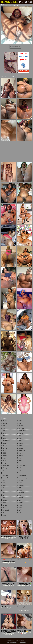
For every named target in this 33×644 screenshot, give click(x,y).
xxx (19, 513)
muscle (20, 443)
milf (19, 436)
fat (2, 488)
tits (19, 495)
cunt (3, 480)
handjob (4, 505)
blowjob (4, 456)
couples (4, 473)
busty (3, 463)
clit (3, 470)
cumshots (5, 478)
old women (21, 451)
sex (19, 470)
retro (19, 463)
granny (4, 500)
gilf (3, 495)
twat (19, 500)
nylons (20, 448)
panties (20, 456)
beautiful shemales (7, 441)
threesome (21, 493)
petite (20, 458)
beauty (4, 443)
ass (3, 428)
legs (19, 423)
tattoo (20, 488)
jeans (3, 515)
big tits (4, 451)
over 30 (20, 453)
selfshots (21, 468)
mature (20, 433)
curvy (3, 483)
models (20, 438)
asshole (4, 431)
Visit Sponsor (15, 47)
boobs (4, 458)
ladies (20, 421)
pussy (20, 460)
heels (3, 508)
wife (19, 510)
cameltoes (5, 465)
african (4, 421)
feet (3, 490)
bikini (3, 453)
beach (4, 438)
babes (4, 433)
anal (3, 426)
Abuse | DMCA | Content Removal (16, 640)
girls (3, 498)
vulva (20, 508)
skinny (20, 480)
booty (3, 460)
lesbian (20, 426)
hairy (3, 503)
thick (19, 490)
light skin (21, 428)
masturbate (21, 431)
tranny (20, 498)
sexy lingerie (22, 475)
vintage (20, 505)
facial (3, 485)
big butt (4, 448)
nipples (20, 446)
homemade (5, 510)
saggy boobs (22, 465)
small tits (21, 485)
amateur (4, 423)
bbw (3, 436)
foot (3, 493)
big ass (4, 446)
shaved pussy (22, 478)
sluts (19, 483)
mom (19, 441)
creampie (5, 475)
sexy (19, 473)
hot (3, 513)
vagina (20, 503)
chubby (4, 468)
